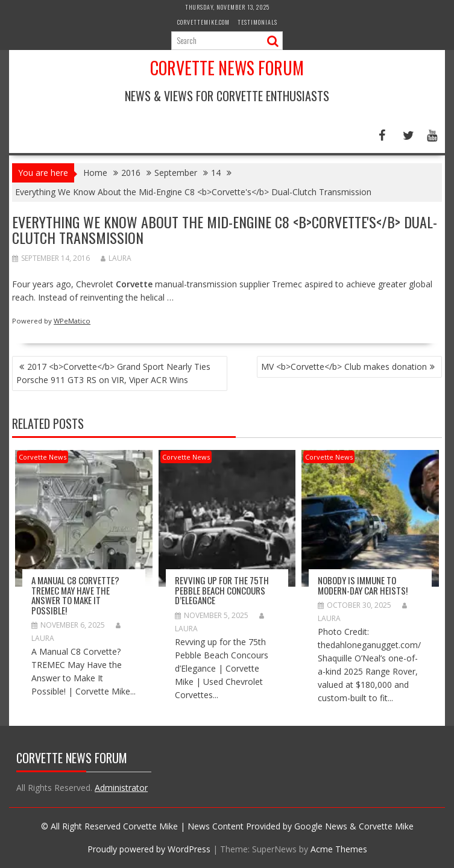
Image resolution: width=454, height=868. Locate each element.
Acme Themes (339, 849)
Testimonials (257, 22)
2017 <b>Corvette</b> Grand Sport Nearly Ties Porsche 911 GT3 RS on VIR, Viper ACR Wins (113, 373)
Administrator (121, 788)
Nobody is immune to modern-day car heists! (363, 585)
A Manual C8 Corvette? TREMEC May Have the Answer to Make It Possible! (75, 595)
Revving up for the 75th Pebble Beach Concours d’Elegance (222, 590)
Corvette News (43, 457)
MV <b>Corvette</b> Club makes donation (344, 367)
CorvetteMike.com (203, 22)
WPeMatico (72, 321)
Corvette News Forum (227, 68)
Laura (116, 258)
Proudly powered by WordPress (149, 849)
